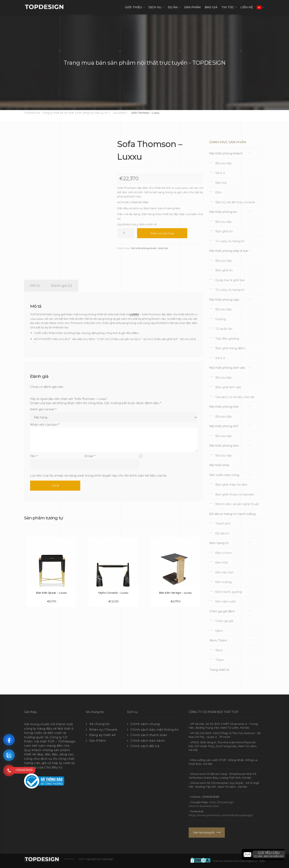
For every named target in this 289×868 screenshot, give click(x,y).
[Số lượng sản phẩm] (126, 233)
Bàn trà (221, 183)
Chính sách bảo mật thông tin (155, 730)
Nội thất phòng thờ (224, 407)
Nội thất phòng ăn (223, 212)
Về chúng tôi (99, 724)
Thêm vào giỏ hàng (162, 233)
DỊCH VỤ (155, 7)
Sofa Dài (163, 248)
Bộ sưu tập (224, 163)
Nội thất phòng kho (224, 446)
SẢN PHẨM (192, 7)
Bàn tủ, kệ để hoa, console (235, 202)
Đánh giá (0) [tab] (62, 286)
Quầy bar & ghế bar (230, 280)
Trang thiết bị (219, 670)
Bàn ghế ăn (224, 231)
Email (90, 456)
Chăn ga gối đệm (222, 611)
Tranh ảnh (223, 523)
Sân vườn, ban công (224, 475)
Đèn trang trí (219, 543)
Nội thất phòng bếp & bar (229, 251)
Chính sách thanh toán (149, 735)
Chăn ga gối (224, 621)
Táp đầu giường (227, 339)
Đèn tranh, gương (229, 592)
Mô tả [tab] (35, 286)
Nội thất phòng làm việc (227, 368)
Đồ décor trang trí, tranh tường (232, 514)
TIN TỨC (228, 7)
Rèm (219, 650)
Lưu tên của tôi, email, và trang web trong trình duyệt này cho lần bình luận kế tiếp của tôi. (99, 475)
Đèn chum (223, 553)
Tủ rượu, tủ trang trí (230, 241)
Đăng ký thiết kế (102, 735)
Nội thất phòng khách (144, 248)
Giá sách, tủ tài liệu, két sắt (235, 397)
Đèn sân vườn (226, 601)
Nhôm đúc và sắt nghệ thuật (237, 504)
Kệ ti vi (220, 173)
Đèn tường (223, 582)
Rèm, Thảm (218, 640)
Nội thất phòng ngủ (224, 300)
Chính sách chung (145, 724)
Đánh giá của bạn (43, 409)
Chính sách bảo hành (148, 741)
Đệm (219, 631)
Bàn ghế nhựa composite (235, 494)
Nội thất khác (219, 465)
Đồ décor (222, 533)
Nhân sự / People (103, 730)
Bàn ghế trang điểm (230, 348)
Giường (221, 319)
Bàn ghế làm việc (228, 387)
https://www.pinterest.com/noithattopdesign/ (221, 815)
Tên (34, 456)
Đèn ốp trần (224, 572)
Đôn (219, 192)
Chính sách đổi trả (145, 746)
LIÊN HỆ (247, 7)
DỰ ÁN (173, 7)
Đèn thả (221, 562)
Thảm (220, 660)
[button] (263, 854)
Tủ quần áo (224, 329)
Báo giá (211, 7)
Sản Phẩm (98, 741)
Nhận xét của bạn (45, 424)
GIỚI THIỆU (133, 7)
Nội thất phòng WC (224, 426)
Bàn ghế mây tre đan (231, 485)
